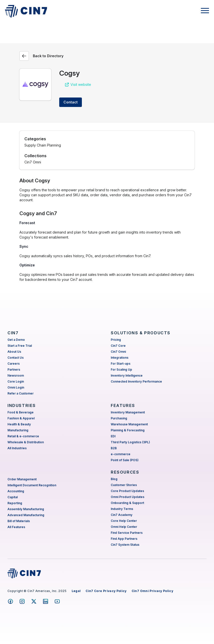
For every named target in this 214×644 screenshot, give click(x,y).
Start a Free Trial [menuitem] (20, 346)
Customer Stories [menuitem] (124, 485)
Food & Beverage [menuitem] (21, 412)
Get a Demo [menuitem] (16, 340)
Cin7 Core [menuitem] (118, 346)
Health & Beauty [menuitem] (19, 424)
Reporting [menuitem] (15, 503)
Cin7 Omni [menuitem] (118, 352)
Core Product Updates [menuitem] (127, 491)
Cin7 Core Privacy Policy (106, 591)
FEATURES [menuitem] (123, 405)
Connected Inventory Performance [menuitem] (136, 381)
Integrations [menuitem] (120, 358)
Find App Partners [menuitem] (124, 539)
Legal (76, 591)
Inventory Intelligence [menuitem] (127, 375)
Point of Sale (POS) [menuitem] (125, 460)
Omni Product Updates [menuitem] (128, 497)
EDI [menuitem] (113, 436)
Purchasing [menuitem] (119, 418)
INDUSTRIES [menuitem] (22, 405)
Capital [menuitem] (13, 497)
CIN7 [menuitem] (13, 333)
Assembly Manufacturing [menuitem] (26, 509)
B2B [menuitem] (114, 448)
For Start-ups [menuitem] (121, 364)
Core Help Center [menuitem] (124, 521)
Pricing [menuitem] (116, 340)
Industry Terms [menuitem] (122, 509)
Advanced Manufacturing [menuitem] (26, 515)
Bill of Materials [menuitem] (19, 521)
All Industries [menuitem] (17, 448)
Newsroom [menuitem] (16, 375)
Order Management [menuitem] (22, 479)
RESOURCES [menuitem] (125, 472)
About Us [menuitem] (14, 352)
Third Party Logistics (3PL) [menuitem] (130, 442)
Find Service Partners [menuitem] (127, 533)
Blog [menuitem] (114, 479)
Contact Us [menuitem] (16, 358)
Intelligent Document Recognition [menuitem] (32, 485)
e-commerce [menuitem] (121, 454)
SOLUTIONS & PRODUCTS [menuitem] (141, 333)
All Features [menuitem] (16, 527)
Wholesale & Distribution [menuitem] (26, 442)
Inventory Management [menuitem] (128, 412)
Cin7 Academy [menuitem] (122, 515)
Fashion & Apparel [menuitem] (21, 418)
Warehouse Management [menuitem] (129, 424)
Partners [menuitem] (14, 370)
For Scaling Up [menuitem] (121, 370)
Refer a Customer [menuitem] (21, 393)
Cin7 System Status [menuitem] (125, 545)
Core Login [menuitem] (16, 381)
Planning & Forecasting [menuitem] (128, 430)
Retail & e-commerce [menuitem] (23, 436)
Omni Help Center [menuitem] (124, 527)
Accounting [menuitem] (16, 491)
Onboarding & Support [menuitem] (127, 503)
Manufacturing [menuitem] (18, 430)
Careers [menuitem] (14, 364)
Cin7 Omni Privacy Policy (152, 591)
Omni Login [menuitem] (16, 387)
